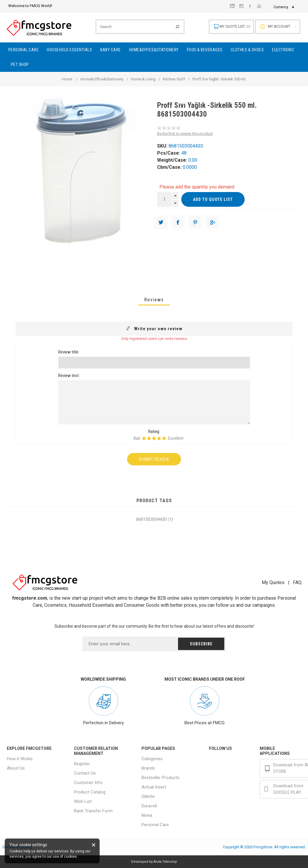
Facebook (230, 761)
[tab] (154, 300)
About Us (16, 768)
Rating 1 (144, 438)
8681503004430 (151, 519)
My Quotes (273, 582)
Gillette (148, 796)
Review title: (69, 352)
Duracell (149, 806)
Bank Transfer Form (93, 811)
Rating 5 (164, 438)
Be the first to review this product (185, 134)
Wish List (83, 801)
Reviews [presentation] (154, 300)
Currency (241, 7)
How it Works (20, 759)
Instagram (231, 774)
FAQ (297, 582)
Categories (152, 759)
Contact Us (85, 773)
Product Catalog (90, 792)
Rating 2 (149, 438)
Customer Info (88, 783)
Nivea (147, 815)
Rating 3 (154, 438)
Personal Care (155, 825)
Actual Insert (154, 787)
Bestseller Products (160, 778)
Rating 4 (159, 438)
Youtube (229, 788)
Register (82, 764)
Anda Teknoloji (165, 862)
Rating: (154, 431)
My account (279, 27)
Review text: (69, 376)
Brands (148, 768)
